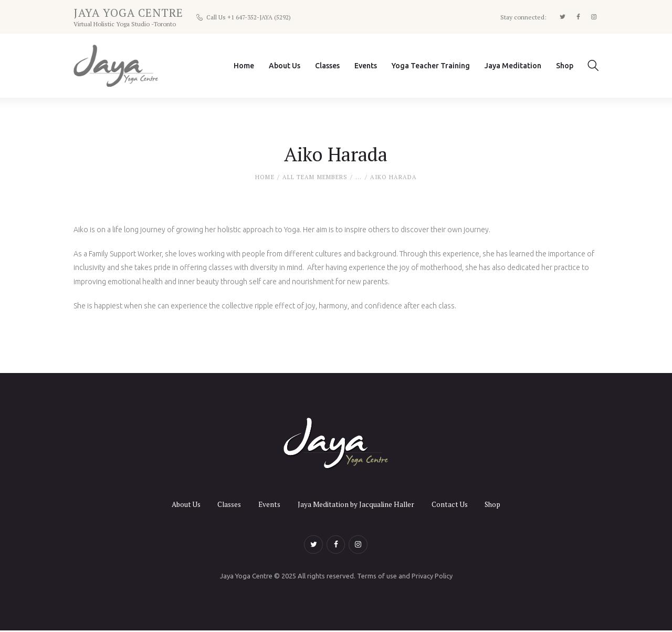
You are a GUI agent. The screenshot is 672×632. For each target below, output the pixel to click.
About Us (180, 504)
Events (269, 504)
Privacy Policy (432, 577)
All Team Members (315, 178)
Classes (227, 504)
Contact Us (453, 504)
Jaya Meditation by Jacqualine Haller (357, 504)
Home (265, 178)
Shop (498, 504)
